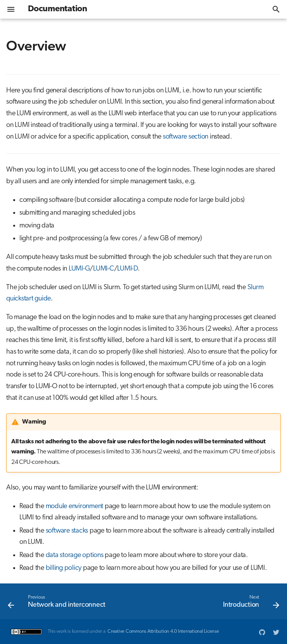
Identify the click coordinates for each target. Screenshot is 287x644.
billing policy (64, 568)
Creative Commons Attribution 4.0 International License (163, 631)
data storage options (75, 555)
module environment (75, 506)
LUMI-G (79, 269)
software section (186, 137)
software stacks (67, 531)
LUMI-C (104, 269)
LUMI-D (127, 269)
